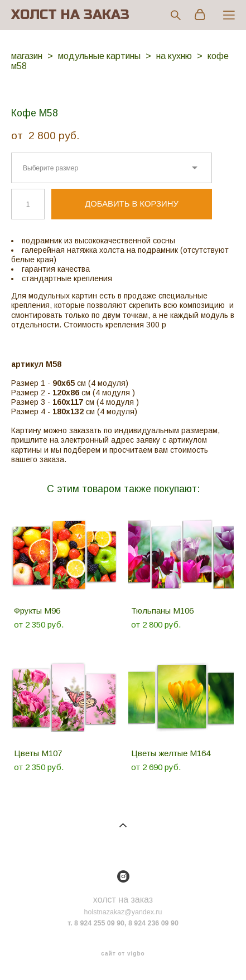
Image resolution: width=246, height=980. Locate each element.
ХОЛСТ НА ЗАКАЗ (70, 15)
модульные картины (99, 56)
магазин (27, 56)
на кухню (174, 56)
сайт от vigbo (123, 954)
